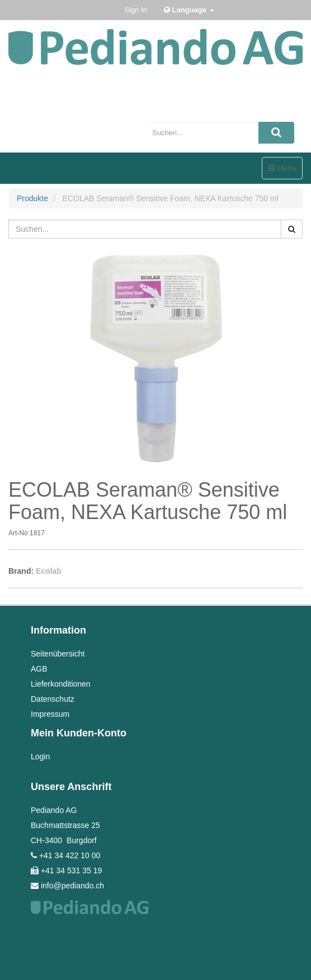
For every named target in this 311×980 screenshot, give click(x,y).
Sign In (136, 10)
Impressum (50, 714)
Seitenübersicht (58, 654)
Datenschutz (53, 699)
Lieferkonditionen (61, 684)
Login (40, 757)
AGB (39, 669)
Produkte (32, 198)
